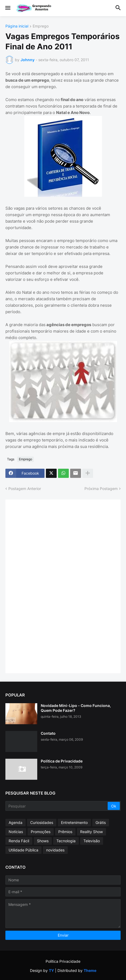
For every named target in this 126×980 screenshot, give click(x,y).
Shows (43, 841)
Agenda (16, 822)
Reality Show (91, 832)
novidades (55, 850)
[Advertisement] (51, 586)
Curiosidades (42, 822)
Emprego (41, 26)
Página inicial (17, 26)
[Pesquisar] (57, 806)
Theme (90, 970)
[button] (7, 8)
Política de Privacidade (62, 761)
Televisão (92, 841)
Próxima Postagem (101, 489)
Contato (48, 733)
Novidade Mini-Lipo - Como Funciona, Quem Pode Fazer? (76, 708)
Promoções (41, 832)
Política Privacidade (63, 961)
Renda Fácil (19, 841)
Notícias (16, 832)
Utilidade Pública (23, 850)
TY (51, 970)
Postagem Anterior (25, 489)
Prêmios (65, 832)
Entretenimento (74, 822)
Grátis (101, 822)
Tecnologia (66, 841)
